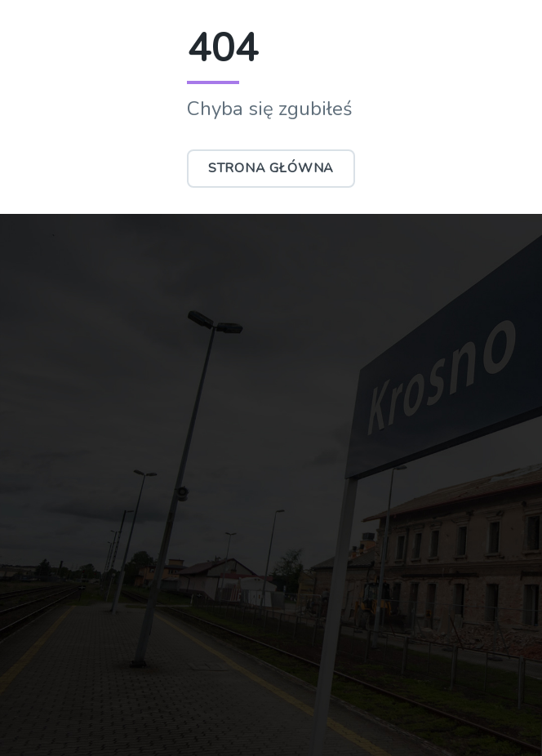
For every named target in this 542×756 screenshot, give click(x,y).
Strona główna (271, 168)
